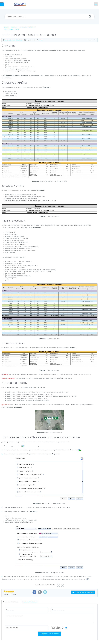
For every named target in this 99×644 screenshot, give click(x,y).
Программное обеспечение (27, 27)
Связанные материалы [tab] (30, 602)
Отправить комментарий (50, 634)
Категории (14, 27)
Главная (7, 27)
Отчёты (17, 29)
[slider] (9, 591)
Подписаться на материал (83, 592)
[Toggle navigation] (96, 4)
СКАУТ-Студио (9, 29)
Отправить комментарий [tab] (11, 602)
